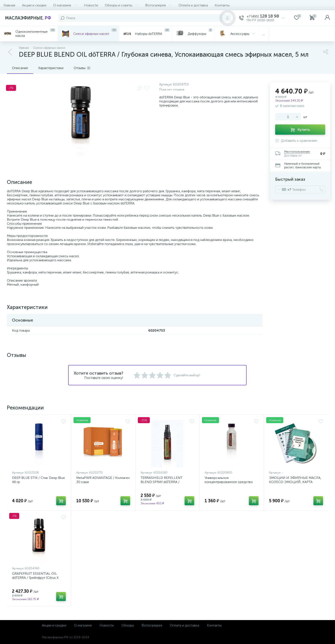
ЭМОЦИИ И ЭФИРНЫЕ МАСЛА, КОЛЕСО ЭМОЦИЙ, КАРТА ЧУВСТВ (295, 482)
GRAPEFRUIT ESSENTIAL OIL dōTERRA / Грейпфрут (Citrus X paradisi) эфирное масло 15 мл (36, 578)
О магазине (65, 5)
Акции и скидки (34, 5)
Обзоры (128, 625)
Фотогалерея (158, 5)
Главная (9, 5)
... (264, 34)
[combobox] (283, 189)
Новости (91, 5)
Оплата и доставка (193, 5)
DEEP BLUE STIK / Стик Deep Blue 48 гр (38, 480)
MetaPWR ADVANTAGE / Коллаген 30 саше (103, 480)
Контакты (222, 5)
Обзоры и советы (122, 5)
